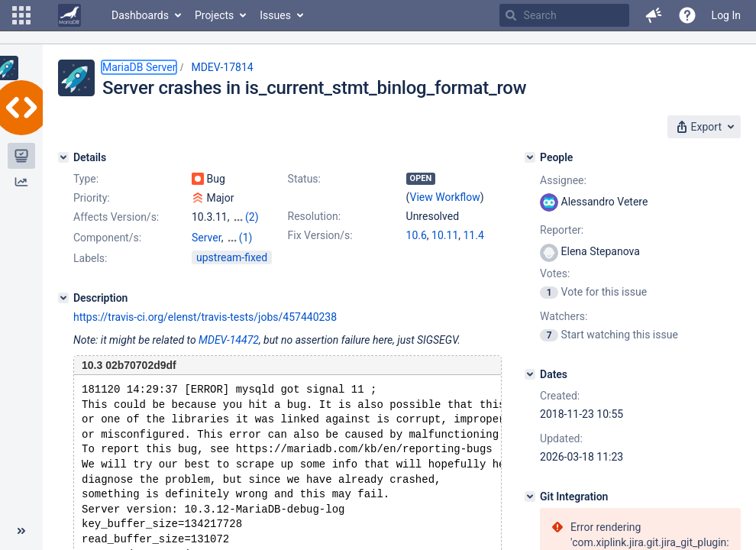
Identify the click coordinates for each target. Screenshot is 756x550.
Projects (214, 15)
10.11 (445, 235)
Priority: (92, 198)
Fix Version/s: (320, 235)
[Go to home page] (69, 15)
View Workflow (445, 197)
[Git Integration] (530, 497)
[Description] (63, 298)
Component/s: (107, 238)
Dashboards (140, 15)
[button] (21, 15)
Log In (726, 15)
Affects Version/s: (116, 217)
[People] (530, 157)
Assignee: (563, 180)
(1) (246, 238)
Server (207, 238)
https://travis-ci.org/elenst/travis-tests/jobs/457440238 (205, 317)
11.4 (474, 235)
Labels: (90, 258)
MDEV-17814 (222, 67)
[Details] (63, 157)
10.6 (417, 235)
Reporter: (562, 230)
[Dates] (530, 374)
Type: (86, 179)
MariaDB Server (139, 67)
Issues (275, 15)
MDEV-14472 (229, 340)
